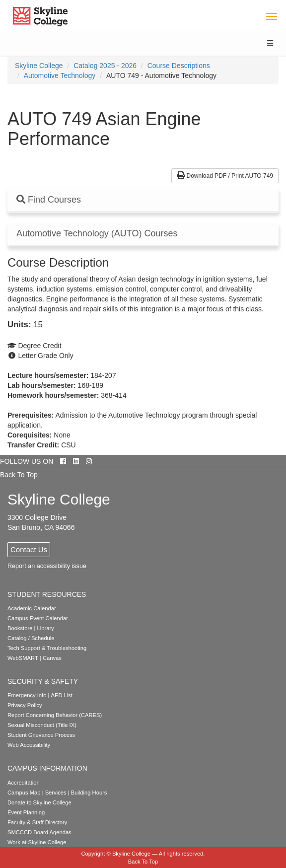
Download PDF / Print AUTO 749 (225, 176)
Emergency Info (27, 695)
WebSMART (23, 658)
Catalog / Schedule (31, 638)
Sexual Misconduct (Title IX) (42, 725)
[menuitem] (39, 66)
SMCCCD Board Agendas (39, 832)
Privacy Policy (25, 705)
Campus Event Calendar (38, 618)
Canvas (52, 658)
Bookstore (20, 628)
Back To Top (19, 475)
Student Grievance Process (41, 735)
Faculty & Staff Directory (37, 822)
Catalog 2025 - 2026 (105, 66)
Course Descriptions (179, 66)
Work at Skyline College (37, 842)
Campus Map (24, 793)
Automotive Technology (60, 75)
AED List (62, 695)
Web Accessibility (29, 745)
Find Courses (49, 200)
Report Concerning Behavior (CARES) (55, 715)
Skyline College (39, 66)
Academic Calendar (32, 608)
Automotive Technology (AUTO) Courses (97, 234)
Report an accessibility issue (47, 566)
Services (56, 793)
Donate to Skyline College (39, 802)
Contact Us (29, 549)
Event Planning (26, 812)
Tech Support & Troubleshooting (47, 648)
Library (46, 628)
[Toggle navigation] (271, 16)
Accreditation (24, 783)
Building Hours (89, 793)
